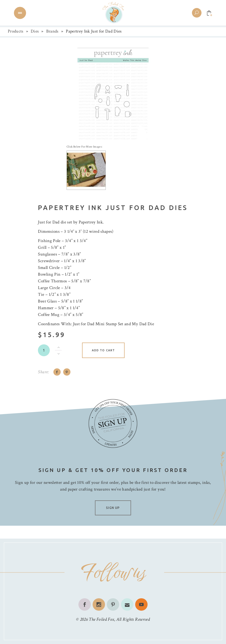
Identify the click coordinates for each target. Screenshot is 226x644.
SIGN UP (113, 508)
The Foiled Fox (101, 619)
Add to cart (103, 350)
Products (16, 31)
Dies (35, 31)
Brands (52, 31)
